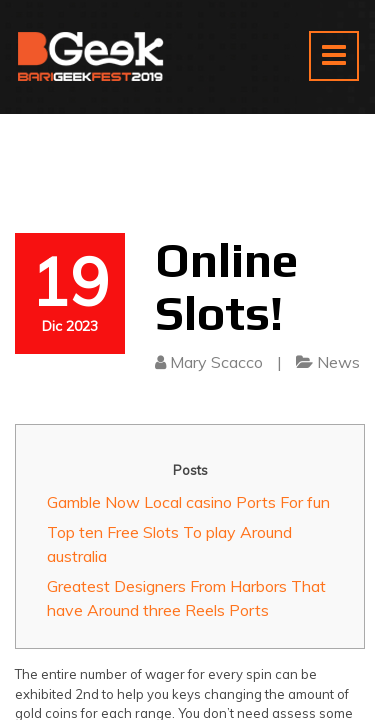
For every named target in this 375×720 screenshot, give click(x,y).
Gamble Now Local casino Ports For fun (188, 502)
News (338, 362)
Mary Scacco (216, 362)
